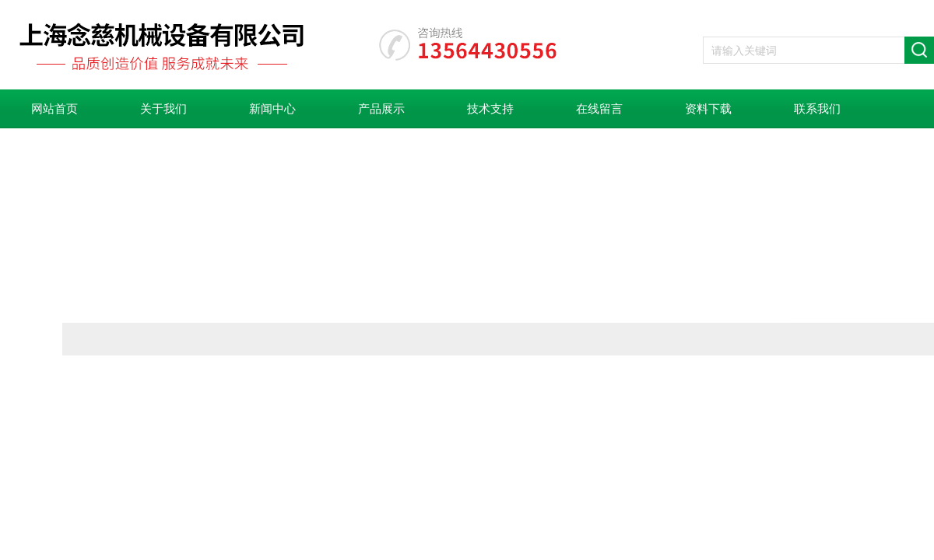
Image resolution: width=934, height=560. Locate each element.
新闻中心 (272, 109)
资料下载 (708, 109)
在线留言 (599, 109)
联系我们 (817, 109)
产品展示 (381, 109)
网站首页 (54, 109)
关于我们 (163, 109)
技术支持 (490, 109)
